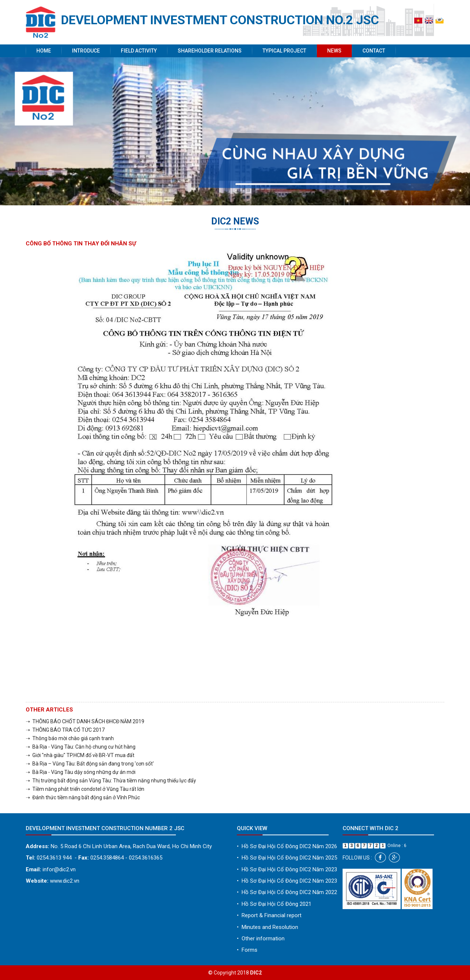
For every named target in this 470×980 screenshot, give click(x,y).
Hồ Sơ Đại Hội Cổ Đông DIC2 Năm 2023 (287, 869)
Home (44, 51)
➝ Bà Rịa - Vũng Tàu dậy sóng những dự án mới (81, 772)
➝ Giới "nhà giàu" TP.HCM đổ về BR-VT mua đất (80, 755)
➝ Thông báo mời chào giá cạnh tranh (70, 738)
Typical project (284, 51)
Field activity (139, 51)
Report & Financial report (269, 915)
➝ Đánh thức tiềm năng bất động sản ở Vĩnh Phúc (83, 797)
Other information (261, 938)
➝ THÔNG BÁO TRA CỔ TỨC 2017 (65, 730)
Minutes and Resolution (267, 927)
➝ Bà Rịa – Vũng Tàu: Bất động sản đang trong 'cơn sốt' (90, 764)
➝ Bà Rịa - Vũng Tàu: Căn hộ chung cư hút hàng (81, 747)
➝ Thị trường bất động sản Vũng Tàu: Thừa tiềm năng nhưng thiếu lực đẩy (111, 781)
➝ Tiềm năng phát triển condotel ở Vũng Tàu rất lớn (85, 789)
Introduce (86, 51)
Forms (247, 950)
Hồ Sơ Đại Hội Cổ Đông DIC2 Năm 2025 (287, 858)
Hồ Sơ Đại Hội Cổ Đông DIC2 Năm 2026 (287, 846)
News (334, 51)
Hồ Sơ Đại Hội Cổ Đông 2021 (274, 904)
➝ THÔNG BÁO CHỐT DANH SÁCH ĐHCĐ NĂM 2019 (85, 721)
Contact (374, 51)
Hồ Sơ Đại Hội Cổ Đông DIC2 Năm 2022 (287, 892)
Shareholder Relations (210, 51)
